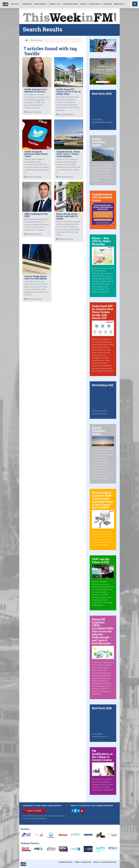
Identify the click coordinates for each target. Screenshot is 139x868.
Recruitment (41, 4)
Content (15, 4)
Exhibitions (95, 4)
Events (84, 4)
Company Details (65, 862)
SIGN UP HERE (34, 811)
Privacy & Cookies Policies (105, 862)
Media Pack (120, 4)
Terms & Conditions (83, 862)
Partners (108, 4)
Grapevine (27, 4)
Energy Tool (55, 4)
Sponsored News (71, 4)
